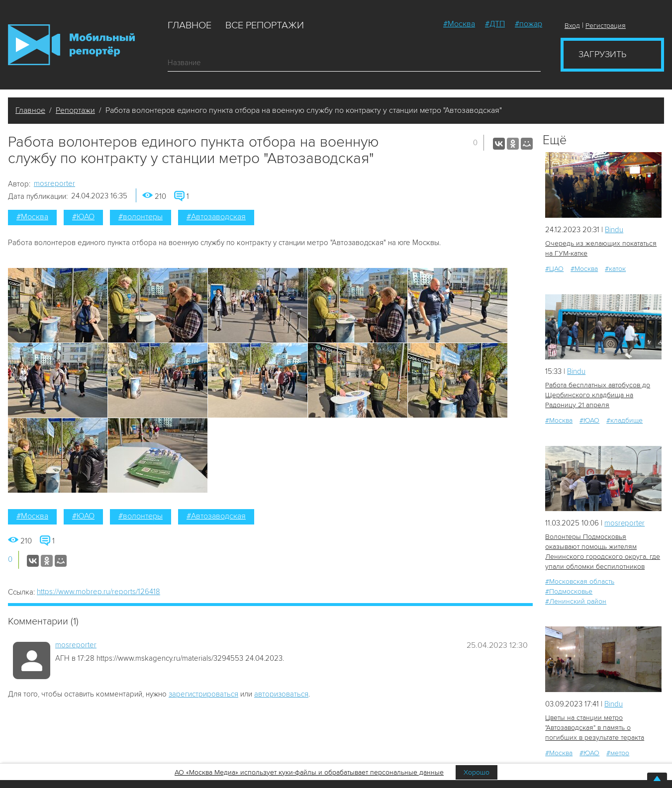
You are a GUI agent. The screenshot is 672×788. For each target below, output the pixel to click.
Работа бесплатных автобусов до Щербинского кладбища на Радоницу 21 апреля (598, 395)
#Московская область (580, 581)
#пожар (528, 24)
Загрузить (602, 54)
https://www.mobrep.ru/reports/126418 (98, 592)
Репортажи (75, 110)
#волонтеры (141, 217)
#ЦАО (554, 269)
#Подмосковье (569, 591)
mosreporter (54, 183)
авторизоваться (281, 694)
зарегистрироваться (203, 694)
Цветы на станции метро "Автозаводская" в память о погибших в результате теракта (595, 728)
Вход (572, 26)
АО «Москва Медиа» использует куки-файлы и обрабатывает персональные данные (309, 772)
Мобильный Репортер (71, 45)
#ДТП (495, 24)
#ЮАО (83, 217)
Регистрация (606, 26)
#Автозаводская (216, 217)
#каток (615, 269)
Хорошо (477, 772)
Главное (190, 25)
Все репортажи (265, 25)
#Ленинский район (576, 601)
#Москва (459, 24)
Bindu (614, 230)
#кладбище (624, 420)
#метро (618, 753)
